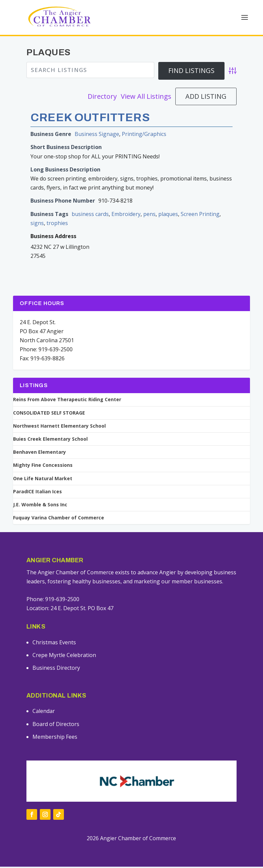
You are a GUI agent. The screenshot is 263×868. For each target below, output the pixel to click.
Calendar (44, 712)
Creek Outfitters (90, 119)
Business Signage (97, 135)
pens (149, 215)
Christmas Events (54, 644)
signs (37, 224)
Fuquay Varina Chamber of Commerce (59, 519)
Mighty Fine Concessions (43, 466)
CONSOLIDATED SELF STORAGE (49, 414)
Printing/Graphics (144, 135)
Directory (102, 98)
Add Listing (206, 98)
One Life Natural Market (43, 480)
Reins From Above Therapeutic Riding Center (67, 401)
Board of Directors (56, 725)
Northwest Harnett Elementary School (59, 427)
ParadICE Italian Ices (37, 493)
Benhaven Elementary (39, 453)
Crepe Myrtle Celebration (64, 656)
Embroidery (126, 215)
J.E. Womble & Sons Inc (40, 506)
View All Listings (146, 98)
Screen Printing (200, 215)
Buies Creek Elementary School (50, 440)
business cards (90, 215)
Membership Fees (55, 738)
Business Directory (56, 669)
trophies (57, 224)
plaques (168, 215)
